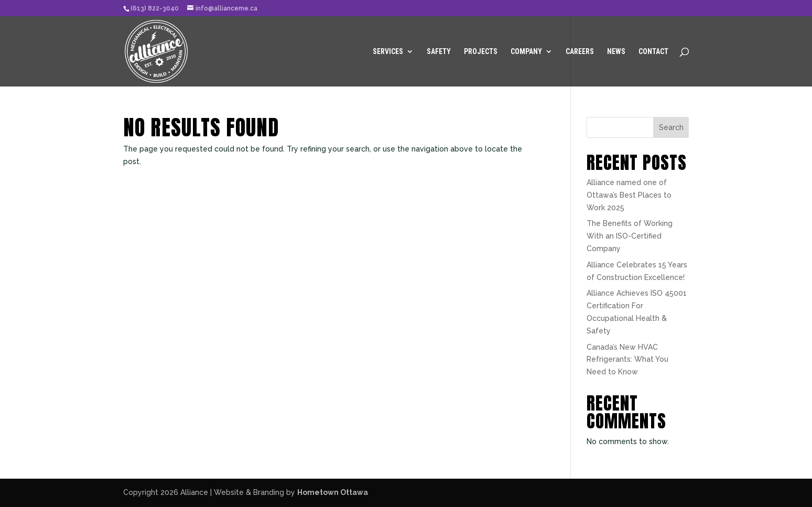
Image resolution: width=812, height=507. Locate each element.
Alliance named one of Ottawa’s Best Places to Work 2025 (629, 195)
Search (671, 127)
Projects (481, 52)
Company (526, 52)
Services (388, 52)
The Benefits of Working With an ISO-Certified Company (630, 236)
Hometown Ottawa (333, 492)
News (616, 52)
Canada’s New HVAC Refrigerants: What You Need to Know (627, 360)
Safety (439, 52)
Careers (580, 52)
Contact (653, 52)
